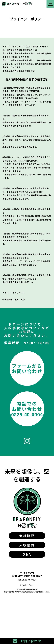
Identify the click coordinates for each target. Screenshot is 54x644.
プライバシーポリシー (27, 623)
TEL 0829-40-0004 (27, 617)
